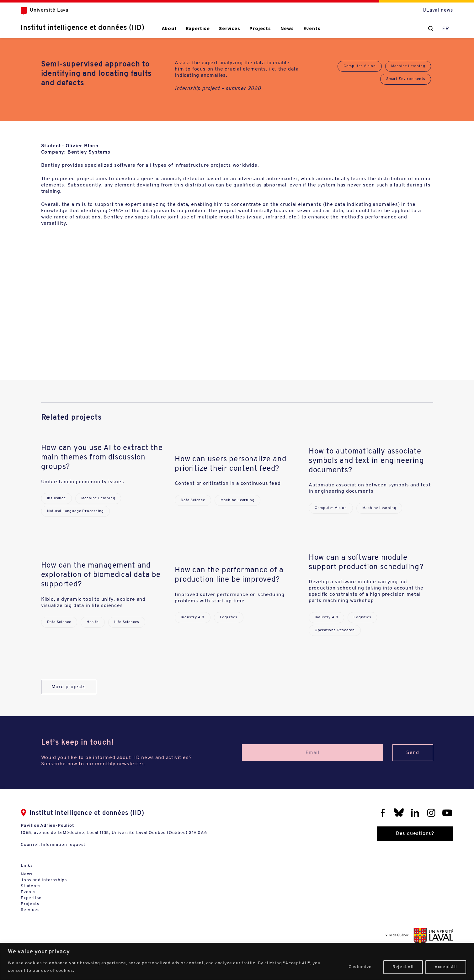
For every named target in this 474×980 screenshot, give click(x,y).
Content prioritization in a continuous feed (228, 484)
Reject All (403, 967)
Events (312, 28)
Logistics (229, 617)
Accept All (446, 967)
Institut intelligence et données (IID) (83, 28)
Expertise (198, 28)
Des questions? (415, 834)
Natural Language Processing (76, 511)
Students (31, 886)
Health (93, 622)
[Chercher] (431, 29)
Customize (360, 967)
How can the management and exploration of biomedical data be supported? (101, 575)
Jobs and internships (44, 880)
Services (229, 28)
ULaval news (438, 10)
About (169, 28)
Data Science (193, 500)
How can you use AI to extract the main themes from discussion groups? (102, 458)
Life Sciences (127, 622)
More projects (69, 687)
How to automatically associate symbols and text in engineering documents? (366, 461)
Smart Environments (406, 79)
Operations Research (335, 630)
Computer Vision (360, 66)
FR (446, 29)
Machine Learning (408, 66)
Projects (260, 28)
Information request (63, 845)
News (287, 28)
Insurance (56, 498)
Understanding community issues (83, 482)
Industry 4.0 (193, 617)
